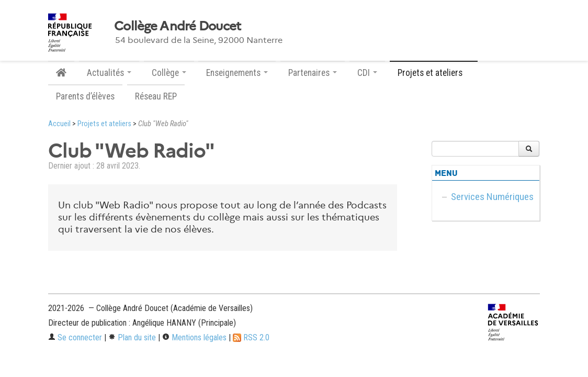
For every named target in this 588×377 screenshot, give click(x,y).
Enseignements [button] (237, 73)
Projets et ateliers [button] (434, 73)
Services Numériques (492, 197)
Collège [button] (169, 73)
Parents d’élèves (85, 96)
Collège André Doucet (178, 26)
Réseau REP (156, 96)
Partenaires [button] (313, 73)
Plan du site (132, 337)
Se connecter (75, 337)
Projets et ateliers (104, 124)
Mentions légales (194, 337)
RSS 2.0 (251, 337)
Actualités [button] (109, 73)
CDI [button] (367, 73)
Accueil (59, 124)
